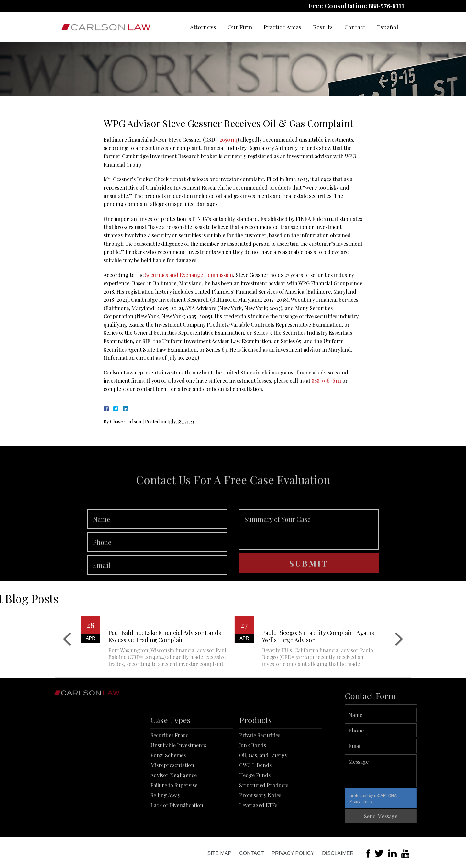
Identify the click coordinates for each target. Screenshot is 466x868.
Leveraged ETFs (258, 835)
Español (388, 27)
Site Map (219, 853)
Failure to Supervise (174, 814)
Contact (355, 27)
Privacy (375, 802)
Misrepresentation (172, 795)
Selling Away (165, 825)
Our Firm (240, 27)
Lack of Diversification (177, 835)
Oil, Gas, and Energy (263, 785)
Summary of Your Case (309, 549)
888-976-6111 (387, 6)
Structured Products (264, 814)
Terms (388, 802)
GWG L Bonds (255, 795)
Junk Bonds (253, 775)
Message (401, 771)
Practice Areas (283, 27)
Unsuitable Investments (178, 775)
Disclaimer (338, 853)
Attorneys (203, 27)
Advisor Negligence (174, 805)
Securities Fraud (170, 765)
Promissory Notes (260, 825)
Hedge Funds (255, 805)
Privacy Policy (293, 853)
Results (323, 27)
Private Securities (260, 765)
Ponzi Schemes (168, 785)
